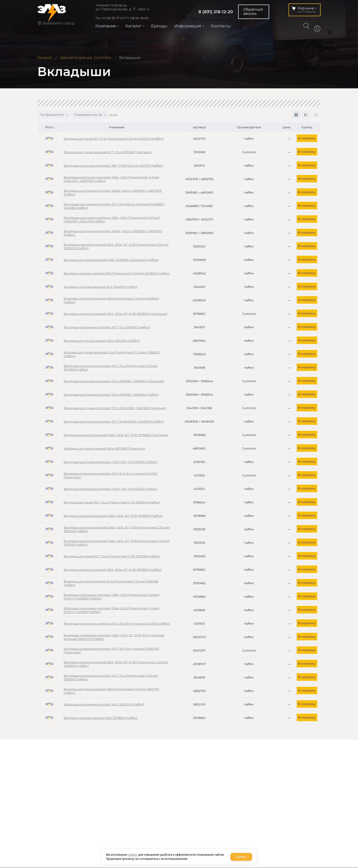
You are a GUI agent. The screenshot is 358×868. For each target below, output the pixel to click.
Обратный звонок (253, 12)
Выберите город (58, 23)
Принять (241, 857)
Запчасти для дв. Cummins (86, 58)
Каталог (45, 58)
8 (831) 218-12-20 (216, 12)
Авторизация (317, 29)
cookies (132, 855)
